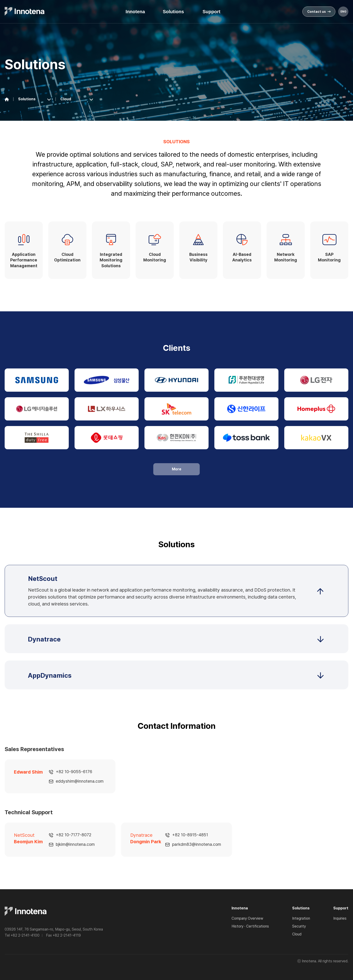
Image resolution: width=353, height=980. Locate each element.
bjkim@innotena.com (75, 844)
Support (211, 12)
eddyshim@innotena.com (80, 781)
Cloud (297, 934)
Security (299, 926)
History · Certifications (250, 926)
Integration (301, 918)
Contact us (319, 12)
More (177, 469)
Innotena (135, 12)
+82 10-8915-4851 (190, 835)
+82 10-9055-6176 (74, 772)
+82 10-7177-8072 (74, 835)
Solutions (173, 12)
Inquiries (340, 918)
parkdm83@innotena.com (197, 844)
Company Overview (247, 918)
